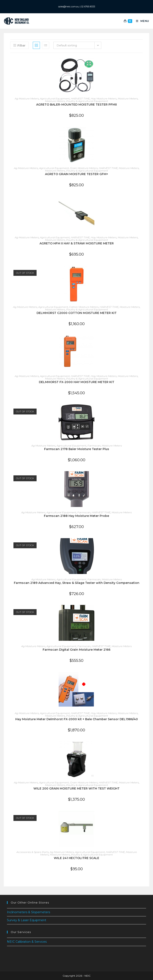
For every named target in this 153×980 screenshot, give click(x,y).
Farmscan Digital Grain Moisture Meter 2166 (76, 650)
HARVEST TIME (80, 99)
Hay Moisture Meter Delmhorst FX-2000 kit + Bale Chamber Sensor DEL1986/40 (77, 719)
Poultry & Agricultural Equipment (87, 101)
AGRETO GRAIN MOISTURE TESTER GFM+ (76, 174)
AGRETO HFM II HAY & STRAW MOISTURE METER (77, 243)
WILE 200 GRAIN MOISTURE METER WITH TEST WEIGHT (76, 788)
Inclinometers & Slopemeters (28, 912)
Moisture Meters (128, 99)
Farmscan (94, 445)
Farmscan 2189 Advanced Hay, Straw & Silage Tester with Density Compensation (77, 583)
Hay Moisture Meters (104, 99)
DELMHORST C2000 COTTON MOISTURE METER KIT (77, 313)
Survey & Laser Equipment (27, 920)
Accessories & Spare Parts (33, 852)
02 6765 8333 (89, 6)
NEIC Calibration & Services (27, 942)
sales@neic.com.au (67, 6)
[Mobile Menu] (141, 21)
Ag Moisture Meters (27, 99)
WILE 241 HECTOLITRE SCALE (76, 858)
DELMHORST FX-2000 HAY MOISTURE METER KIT (77, 382)
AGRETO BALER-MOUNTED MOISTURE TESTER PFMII (76, 105)
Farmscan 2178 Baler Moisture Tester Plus (77, 449)
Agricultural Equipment (55, 99)
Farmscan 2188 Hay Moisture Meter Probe (76, 516)
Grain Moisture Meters (84, 168)
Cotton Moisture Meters (84, 307)
